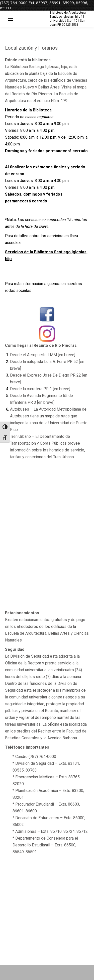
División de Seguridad (30, 656)
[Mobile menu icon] (11, 19)
